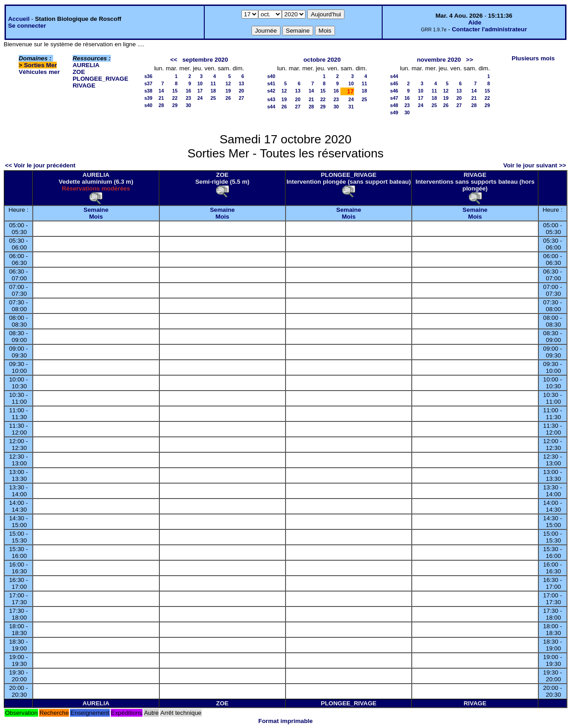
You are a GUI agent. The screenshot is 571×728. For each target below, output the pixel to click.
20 (241, 91)
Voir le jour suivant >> (535, 165)
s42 (271, 91)
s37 (148, 83)
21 (161, 98)
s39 (148, 98)
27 (241, 98)
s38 (148, 91)
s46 (394, 91)
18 (213, 91)
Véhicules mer (39, 72)
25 (213, 98)
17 (200, 91)
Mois (96, 217)
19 (228, 91)
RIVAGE (84, 86)
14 (161, 91)
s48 (394, 105)
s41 (271, 83)
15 (175, 91)
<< (174, 60)
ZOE (79, 72)
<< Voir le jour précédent (40, 165)
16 (188, 91)
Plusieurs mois (533, 58)
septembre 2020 (205, 60)
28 (161, 105)
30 (188, 105)
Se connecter (27, 26)
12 (228, 83)
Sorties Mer (41, 65)
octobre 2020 (322, 60)
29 (175, 105)
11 (213, 83)
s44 (271, 107)
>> (470, 60)
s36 (148, 76)
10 (200, 83)
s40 (148, 105)
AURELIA (86, 65)
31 (351, 107)
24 (200, 98)
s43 (271, 99)
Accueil (19, 19)
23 (188, 98)
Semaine (96, 210)
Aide (475, 22)
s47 (394, 98)
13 (241, 83)
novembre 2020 (439, 60)
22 (175, 98)
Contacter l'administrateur (489, 29)
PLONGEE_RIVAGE (101, 79)
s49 (394, 112)
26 (228, 98)
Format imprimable (285, 721)
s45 (394, 83)
